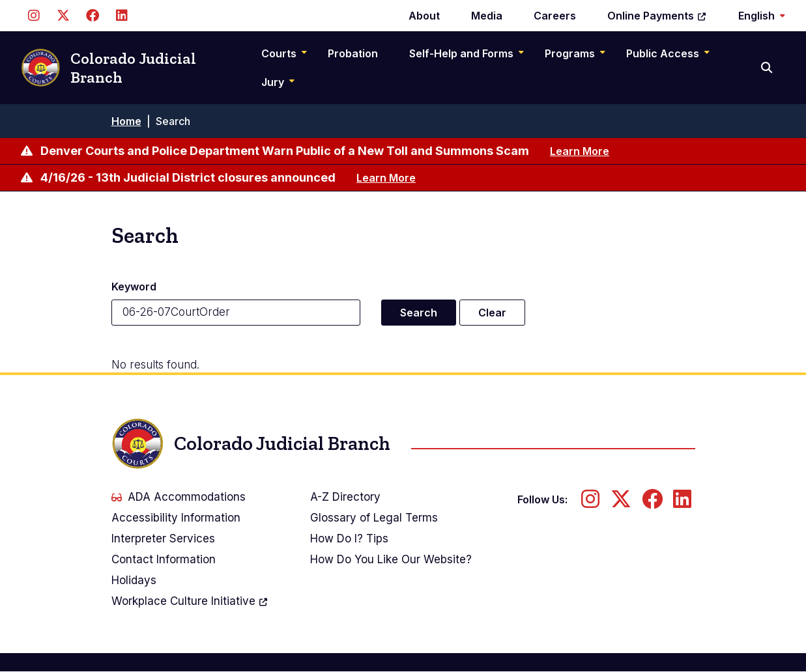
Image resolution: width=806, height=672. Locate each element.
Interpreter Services (163, 539)
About (424, 16)
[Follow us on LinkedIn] (122, 16)
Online (657, 16)
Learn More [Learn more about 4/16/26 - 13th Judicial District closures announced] (386, 178)
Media (487, 16)
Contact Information (164, 559)
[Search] (768, 68)
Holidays (134, 580)
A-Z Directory (345, 497)
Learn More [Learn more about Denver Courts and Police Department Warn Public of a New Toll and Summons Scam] (580, 151)
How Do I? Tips (349, 539)
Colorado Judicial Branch (108, 68)
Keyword (134, 287)
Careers (555, 16)
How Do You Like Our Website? (391, 559)
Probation (353, 53)
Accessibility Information (176, 518)
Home (126, 121)
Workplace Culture (190, 601)
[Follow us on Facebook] (92, 16)
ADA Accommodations (179, 497)
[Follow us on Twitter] (63, 16)
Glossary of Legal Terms (374, 518)
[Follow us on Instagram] (34, 16)
